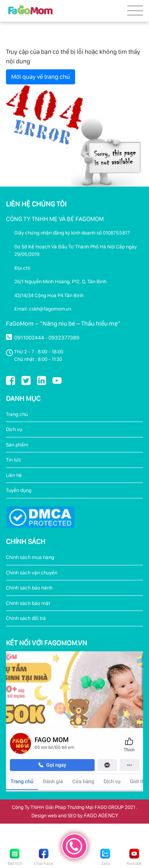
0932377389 (64, 338)
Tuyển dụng (19, 490)
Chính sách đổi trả (26, 618)
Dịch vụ (14, 429)
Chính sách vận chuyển (32, 573)
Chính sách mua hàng (30, 557)
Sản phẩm (17, 445)
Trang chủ (17, 414)
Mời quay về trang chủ (41, 77)
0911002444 (29, 338)
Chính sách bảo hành (29, 588)
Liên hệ (14, 475)
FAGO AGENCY (101, 815)
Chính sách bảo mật (28, 603)
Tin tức (14, 460)
